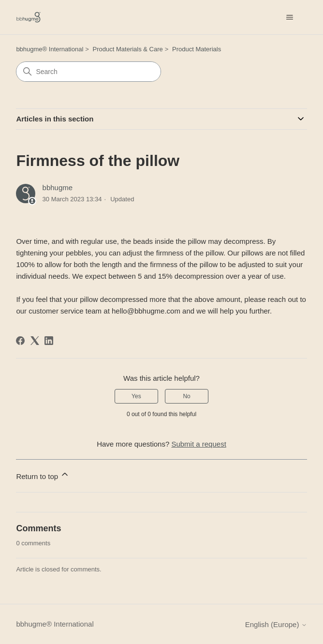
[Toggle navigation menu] (290, 17)
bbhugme (58, 187)
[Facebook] (20, 341)
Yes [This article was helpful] (136, 396)
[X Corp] (35, 341)
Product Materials (197, 49)
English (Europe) (276, 624)
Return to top (43, 475)
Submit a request (198, 444)
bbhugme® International (50, 49)
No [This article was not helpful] (186, 396)
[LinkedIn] (49, 341)
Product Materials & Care (128, 49)
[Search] (88, 72)
